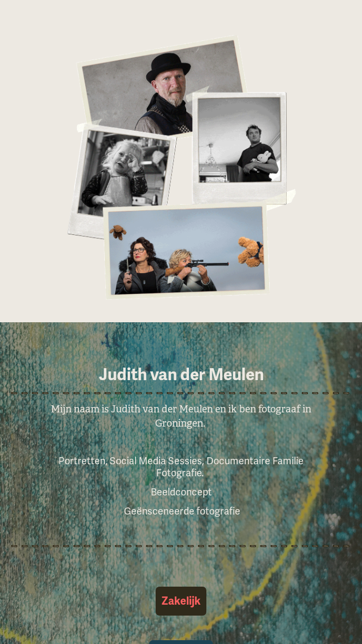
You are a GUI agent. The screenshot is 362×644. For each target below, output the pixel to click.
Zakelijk (181, 601)
